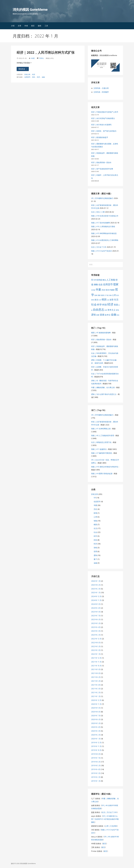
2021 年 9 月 (96, 669)
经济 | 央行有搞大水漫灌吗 (101, 125)
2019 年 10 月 (96, 750)
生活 (95, 528)
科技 (95, 540)
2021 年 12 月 (96, 658)
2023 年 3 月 (96, 631)
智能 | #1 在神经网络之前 (101, 429)
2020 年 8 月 (96, 712)
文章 (19, 26)
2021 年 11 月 (96, 662)
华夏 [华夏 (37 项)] (98, 289)
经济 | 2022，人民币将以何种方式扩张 (46, 52)
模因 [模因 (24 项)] (104, 299)
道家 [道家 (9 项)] (98, 315)
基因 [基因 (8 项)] (102, 295)
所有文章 (27, 74)
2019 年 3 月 (96, 773)
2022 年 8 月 (96, 643)
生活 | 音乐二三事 (98, 212)
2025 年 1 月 (96, 593)
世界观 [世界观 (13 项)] (99, 280)
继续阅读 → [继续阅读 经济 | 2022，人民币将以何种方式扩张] (23, 69)
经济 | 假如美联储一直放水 (101, 162)
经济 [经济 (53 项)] (110, 304)
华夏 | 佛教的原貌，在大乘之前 (103, 387)
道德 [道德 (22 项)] (102, 315)
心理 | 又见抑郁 (111, 826)
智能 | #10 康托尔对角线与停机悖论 (105, 467)
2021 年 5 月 (96, 681)
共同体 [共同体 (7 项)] (93, 290)
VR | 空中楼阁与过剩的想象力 (102, 198)
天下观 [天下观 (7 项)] (106, 295)
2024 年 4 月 (96, 608)
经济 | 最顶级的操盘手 (100, 137)
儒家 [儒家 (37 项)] (116, 284)
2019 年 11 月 (96, 746)
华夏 (95, 505)
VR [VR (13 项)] (95, 280)
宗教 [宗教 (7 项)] (110, 295)
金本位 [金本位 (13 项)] (108, 315)
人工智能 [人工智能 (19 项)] (111, 280)
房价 (34, 77)
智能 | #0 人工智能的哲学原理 (103, 436)
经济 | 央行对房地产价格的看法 (103, 118)
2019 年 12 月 (96, 743)
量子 (95, 559)
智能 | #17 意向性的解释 (101, 223)
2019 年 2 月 (96, 777)
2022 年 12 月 (96, 639)
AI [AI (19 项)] (92, 280)
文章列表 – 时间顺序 (101, 92)
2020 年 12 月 (96, 700)
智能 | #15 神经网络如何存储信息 (104, 233)
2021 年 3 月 (96, 689)
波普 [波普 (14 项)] (112, 300)
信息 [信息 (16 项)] (100, 285)
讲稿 (95, 548)
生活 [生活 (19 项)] (116, 300)
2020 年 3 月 (96, 731)
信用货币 (27, 77)
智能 (95, 521)
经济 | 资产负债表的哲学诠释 (102, 169)
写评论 (41, 58)
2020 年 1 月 (96, 739)
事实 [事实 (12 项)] (104, 280)
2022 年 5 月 (96, 646)
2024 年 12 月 (96, 596)
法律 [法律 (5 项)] (108, 300)
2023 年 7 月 (96, 616)
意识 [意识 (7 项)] (118, 295)
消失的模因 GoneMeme (30, 9)
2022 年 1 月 (96, 654)
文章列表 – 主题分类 (101, 88)
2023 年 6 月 (96, 619)
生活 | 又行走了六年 (99, 247)
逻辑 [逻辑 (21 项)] (93, 315)
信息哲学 (97, 502)
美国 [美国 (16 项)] (116, 305)
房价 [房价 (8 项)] (93, 300)
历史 (95, 509)
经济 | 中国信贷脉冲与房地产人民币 (105, 112)
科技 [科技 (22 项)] (105, 305)
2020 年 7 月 (96, 716)
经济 (34, 74)
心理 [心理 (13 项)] (114, 295)
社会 (95, 532)
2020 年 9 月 (96, 708)
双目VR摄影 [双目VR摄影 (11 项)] (110, 290)
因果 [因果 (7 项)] (96, 295)
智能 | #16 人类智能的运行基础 (103, 226)
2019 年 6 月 (96, 762)
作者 (26, 26)
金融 (43, 77)
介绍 (13, 26)
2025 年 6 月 (96, 585)
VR (95, 498)
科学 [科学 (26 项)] (99, 305)
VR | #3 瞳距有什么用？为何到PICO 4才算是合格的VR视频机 (105, 819)
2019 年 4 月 (96, 769)
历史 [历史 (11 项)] (103, 290)
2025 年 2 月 (96, 589)
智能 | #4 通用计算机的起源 (102, 474)
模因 (95, 525)
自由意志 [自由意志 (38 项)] (99, 310)
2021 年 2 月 (96, 692)
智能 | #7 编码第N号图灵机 (102, 453)
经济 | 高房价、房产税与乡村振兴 (104, 131)
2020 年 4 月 (96, 727)
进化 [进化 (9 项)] (117, 310)
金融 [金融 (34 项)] (114, 314)
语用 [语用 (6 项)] (106, 310)
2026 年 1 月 (96, 581)
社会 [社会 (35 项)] (94, 304)
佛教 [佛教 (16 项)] (96, 285)
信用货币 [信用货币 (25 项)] (108, 284)
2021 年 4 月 (96, 685)
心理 (95, 517)
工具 (46, 26)
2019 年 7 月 (96, 758)
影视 (95, 513)
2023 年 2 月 (96, 635)
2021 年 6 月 (96, 677)
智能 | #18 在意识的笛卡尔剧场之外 (105, 216)
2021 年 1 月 (96, 696)
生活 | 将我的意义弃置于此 (101, 442)
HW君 (33, 58)
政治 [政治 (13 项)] (96, 300)
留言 (33, 26)
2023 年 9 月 (96, 612)
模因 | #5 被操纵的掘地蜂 (101, 333)
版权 (40, 26)
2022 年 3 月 (96, 650)
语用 (95, 551)
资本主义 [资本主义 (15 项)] (111, 310)
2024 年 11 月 (96, 600)
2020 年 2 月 (96, 735)
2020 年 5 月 (96, 723)
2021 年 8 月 (96, 673)
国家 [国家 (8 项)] (99, 295)
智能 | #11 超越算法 (99, 449)
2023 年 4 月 (96, 627)
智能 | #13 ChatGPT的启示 (102, 251)
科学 (95, 536)
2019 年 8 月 (96, 754)
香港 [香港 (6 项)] (118, 315)
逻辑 (95, 555)
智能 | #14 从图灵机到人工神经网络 (105, 240)
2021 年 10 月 (96, 666)
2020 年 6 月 (96, 719)
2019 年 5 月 (96, 766)
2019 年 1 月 (96, 781)
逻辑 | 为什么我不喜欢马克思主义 (104, 394)
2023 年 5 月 (96, 623)
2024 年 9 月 (96, 604)
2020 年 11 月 (96, 704)
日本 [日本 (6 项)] (100, 300)
